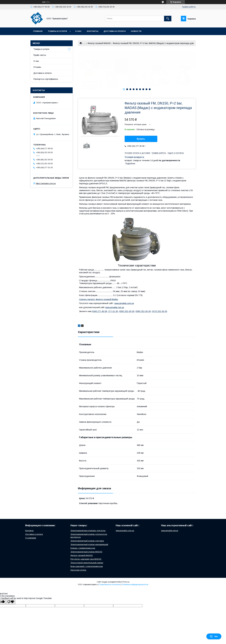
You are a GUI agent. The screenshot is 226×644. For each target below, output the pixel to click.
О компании (31, 538)
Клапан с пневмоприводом (83, 548)
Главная (38, 31)
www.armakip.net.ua (115, 307)
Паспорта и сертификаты (46, 79)
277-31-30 (113, 311)
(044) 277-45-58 (99, 311)
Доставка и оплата (115, 31)
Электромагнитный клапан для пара (87, 541)
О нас (78, 31)
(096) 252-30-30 (143, 311)
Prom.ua (126, 582)
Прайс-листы (40, 55)
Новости (136, 31)
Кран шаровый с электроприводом (87, 566)
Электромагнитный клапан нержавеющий (89, 544)
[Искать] (168, 19)
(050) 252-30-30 (127, 311)
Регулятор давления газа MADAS (86, 559)
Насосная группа (78, 570)
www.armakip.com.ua (124, 303)
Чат (214, 636)
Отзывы (37, 67)
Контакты (93, 31)
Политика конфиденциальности (135, 585)
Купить (141, 139)
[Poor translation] (11, 602)
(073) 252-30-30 (160, 311)
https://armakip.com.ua (46, 183)
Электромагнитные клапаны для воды (88, 531)
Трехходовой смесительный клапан (87, 563)
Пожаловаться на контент (110, 585)
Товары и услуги (57, 31)
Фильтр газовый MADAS (99, 43)
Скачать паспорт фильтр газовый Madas (99, 299)
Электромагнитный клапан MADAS (86, 552)
